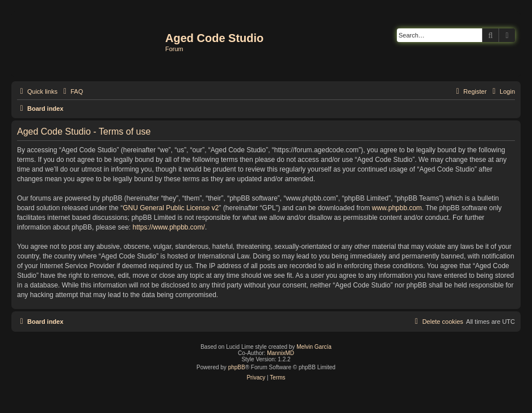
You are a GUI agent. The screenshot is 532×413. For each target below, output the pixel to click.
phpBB (237, 367)
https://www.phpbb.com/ (168, 227)
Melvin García (314, 347)
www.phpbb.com (397, 208)
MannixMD (280, 353)
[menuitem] (72, 91)
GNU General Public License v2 (171, 208)
